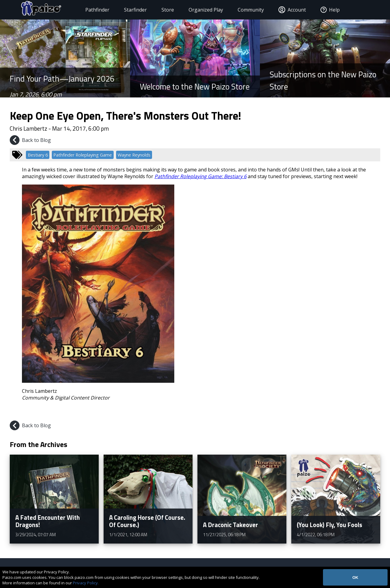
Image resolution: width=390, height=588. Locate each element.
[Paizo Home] (42, 10)
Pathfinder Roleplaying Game (83, 155)
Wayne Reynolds (134, 155)
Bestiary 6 (38, 155)
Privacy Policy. (86, 583)
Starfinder (130, 10)
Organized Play (200, 10)
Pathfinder (92, 10)
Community (245, 10)
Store (162, 10)
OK (355, 577)
